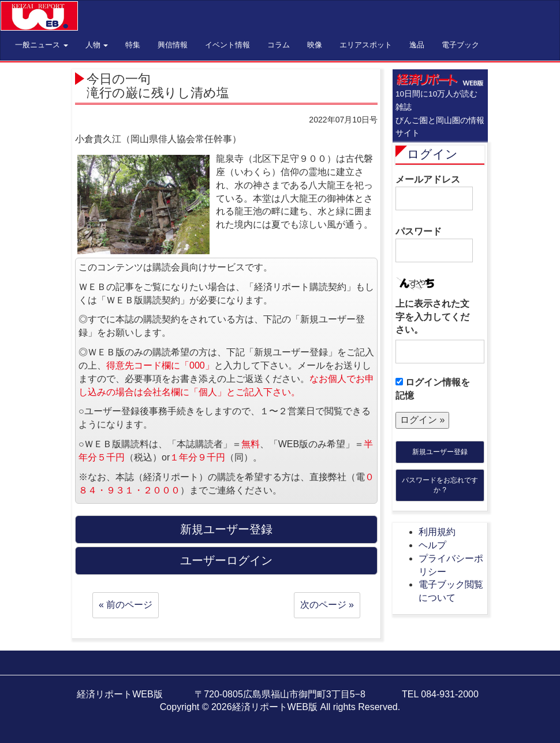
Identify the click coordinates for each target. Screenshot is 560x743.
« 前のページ (126, 605)
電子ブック (460, 45)
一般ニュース (42, 45)
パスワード (434, 244)
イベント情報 (227, 45)
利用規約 (437, 532)
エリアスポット (366, 45)
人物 (97, 45)
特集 (133, 45)
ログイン (432, 154)
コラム (279, 45)
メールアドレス (434, 192)
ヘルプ (432, 545)
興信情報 (173, 45)
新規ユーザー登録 (440, 452)
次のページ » (327, 605)
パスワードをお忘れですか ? (440, 485)
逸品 (417, 45)
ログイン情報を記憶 (433, 389)
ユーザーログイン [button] (226, 560)
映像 (315, 45)
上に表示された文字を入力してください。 (432, 317)
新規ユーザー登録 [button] (226, 529)
